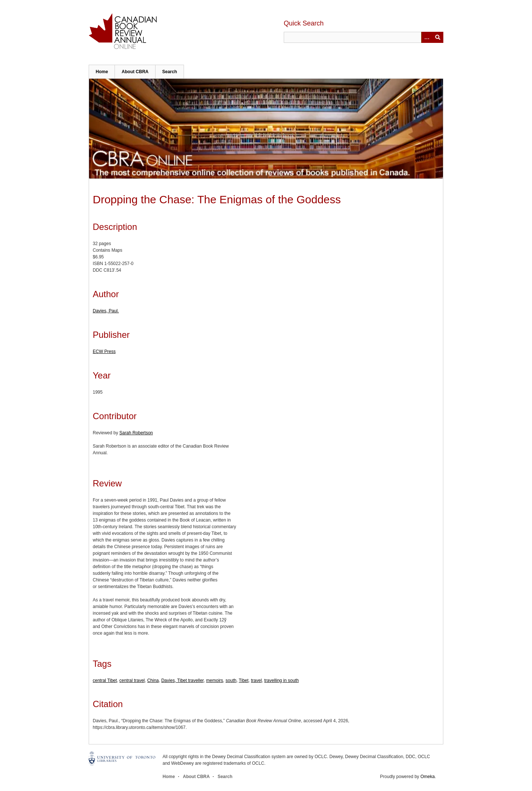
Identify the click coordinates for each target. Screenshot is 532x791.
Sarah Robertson (136, 433)
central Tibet (105, 680)
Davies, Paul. (106, 311)
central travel (132, 680)
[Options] (427, 37)
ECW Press (104, 352)
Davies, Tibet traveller (182, 680)
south (231, 680)
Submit (438, 37)
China (153, 680)
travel (256, 680)
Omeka (428, 777)
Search (170, 72)
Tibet (243, 680)
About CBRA (135, 72)
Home (102, 72)
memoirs (215, 680)
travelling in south (281, 680)
